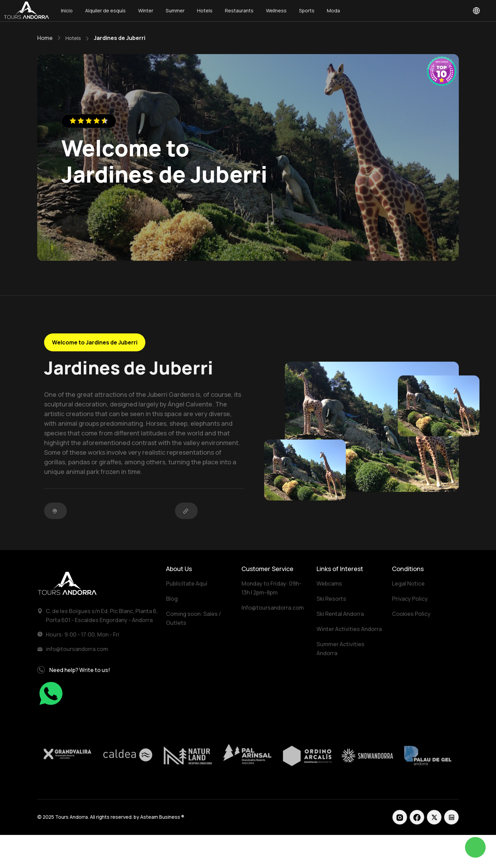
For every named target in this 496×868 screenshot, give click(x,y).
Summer (175, 11)
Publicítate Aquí (187, 583)
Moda (333, 11)
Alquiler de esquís (105, 11)
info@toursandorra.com (77, 649)
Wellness (276, 11)
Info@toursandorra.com (273, 608)
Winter (146, 11)
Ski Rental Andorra (340, 614)
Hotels (205, 11)
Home (45, 38)
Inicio (67, 11)
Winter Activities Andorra (349, 629)
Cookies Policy (411, 614)
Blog (172, 599)
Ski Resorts (331, 599)
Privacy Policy (410, 599)
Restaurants (239, 11)
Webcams (329, 583)
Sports (307, 11)
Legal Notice (408, 583)
